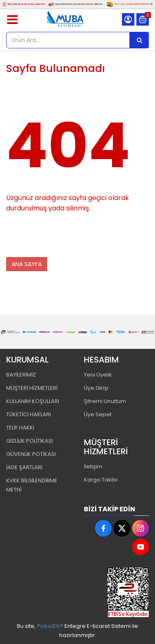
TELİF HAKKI (20, 428)
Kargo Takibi (101, 480)
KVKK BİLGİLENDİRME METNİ (32, 485)
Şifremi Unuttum (105, 401)
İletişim (93, 466)
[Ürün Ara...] (139, 40)
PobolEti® (50, 626)
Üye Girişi (96, 388)
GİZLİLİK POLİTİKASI (30, 441)
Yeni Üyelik (98, 375)
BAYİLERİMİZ (21, 375)
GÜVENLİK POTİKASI (31, 454)
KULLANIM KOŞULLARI (33, 401)
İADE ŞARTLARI (24, 467)
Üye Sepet (98, 414)
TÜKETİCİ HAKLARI (29, 414)
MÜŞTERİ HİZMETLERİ (32, 388)
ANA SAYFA (27, 264)
